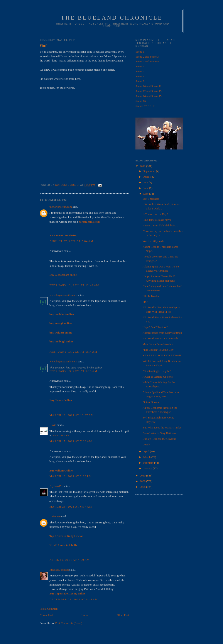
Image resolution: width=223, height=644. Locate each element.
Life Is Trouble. (151, 296)
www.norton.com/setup (63, 235)
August (148, 177)
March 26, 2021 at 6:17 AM (71, 507)
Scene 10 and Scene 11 (148, 86)
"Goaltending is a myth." (156, 371)
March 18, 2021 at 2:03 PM (71, 476)
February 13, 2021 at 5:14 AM (73, 352)
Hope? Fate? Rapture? (155, 327)
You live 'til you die (154, 241)
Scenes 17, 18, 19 (145, 106)
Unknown (55, 516)
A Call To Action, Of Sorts (157, 377)
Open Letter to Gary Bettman (159, 433)
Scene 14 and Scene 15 (149, 96)
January (148, 468)
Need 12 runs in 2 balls (63, 545)
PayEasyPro (56, 486)
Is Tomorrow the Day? (155, 214)
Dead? (146, 444)
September (150, 171)
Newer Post (46, 615)
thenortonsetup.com (61, 207)
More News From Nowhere (158, 344)
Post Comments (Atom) (69, 623)
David (53, 425)
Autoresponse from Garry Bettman (162, 333)
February (149, 463)
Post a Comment (49, 609)
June (146, 188)
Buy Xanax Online (61, 400)
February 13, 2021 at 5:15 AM (73, 371)
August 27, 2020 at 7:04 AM (71, 241)
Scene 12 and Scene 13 (149, 91)
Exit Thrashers (151, 199)
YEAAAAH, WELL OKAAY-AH (162, 355)
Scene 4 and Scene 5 (147, 61)
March (147, 457)
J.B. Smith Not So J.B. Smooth (160, 338)
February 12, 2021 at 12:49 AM (74, 285)
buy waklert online (61, 333)
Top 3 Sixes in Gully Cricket (66, 536)
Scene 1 (140, 52)
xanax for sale (61, 435)
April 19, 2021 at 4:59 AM (70, 560)
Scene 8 (140, 76)
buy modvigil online (61, 341)
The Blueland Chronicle (112, 18)
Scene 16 (141, 101)
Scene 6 (140, 66)
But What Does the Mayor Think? (162, 427)
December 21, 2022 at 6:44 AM (74, 599)
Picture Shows (151, 402)
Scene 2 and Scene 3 (147, 57)
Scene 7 (140, 71)
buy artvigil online (61, 323)
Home (85, 615)
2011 (143, 166)
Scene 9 (140, 81)
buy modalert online (62, 314)
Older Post (123, 615)
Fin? (145, 302)
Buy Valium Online (61, 471)
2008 (143, 487)
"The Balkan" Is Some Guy (158, 350)
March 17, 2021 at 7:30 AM (71, 441)
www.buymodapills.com (63, 295)
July (146, 182)
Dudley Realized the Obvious (159, 439)
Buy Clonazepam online (63, 275)
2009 (143, 481)
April (147, 451)
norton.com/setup (89, 222)
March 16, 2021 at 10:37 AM (72, 415)
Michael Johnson (59, 570)
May (146, 194)
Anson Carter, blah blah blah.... (160, 225)
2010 (143, 476)
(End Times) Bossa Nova (157, 220)
